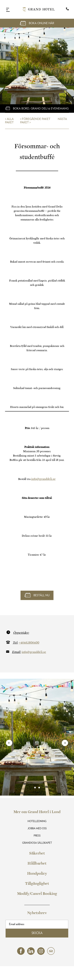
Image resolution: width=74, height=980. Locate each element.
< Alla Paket (9, 121)
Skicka (37, 933)
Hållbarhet (37, 863)
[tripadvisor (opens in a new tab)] (51, 954)
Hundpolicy (37, 873)
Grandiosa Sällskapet (37, 843)
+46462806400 (29, 643)
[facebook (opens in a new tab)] (21, 954)
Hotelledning (37, 821)
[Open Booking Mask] (37, 23)
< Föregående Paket (36, 119)
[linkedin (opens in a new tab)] (31, 954)
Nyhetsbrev (37, 913)
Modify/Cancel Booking (37, 894)
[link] (37, 788)
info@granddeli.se (43, 479)
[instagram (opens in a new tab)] (41, 954)
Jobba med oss (37, 829)
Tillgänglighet (37, 883)
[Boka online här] (37, 108)
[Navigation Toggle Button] (8, 10)
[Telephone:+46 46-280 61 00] (67, 9)
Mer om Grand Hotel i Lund (37, 812)
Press (37, 836)
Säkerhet (37, 853)
